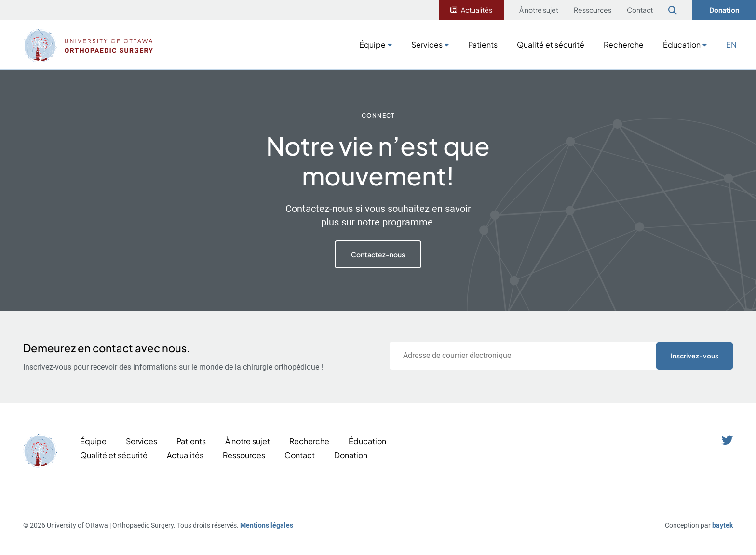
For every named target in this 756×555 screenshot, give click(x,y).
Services (427, 45)
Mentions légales (267, 525)
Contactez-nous (378, 254)
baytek (722, 525)
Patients (483, 45)
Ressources (593, 10)
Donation (724, 10)
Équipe (372, 45)
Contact (640, 10)
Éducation (682, 45)
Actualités (477, 10)
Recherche (624, 45)
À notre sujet (539, 10)
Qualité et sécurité (551, 45)
